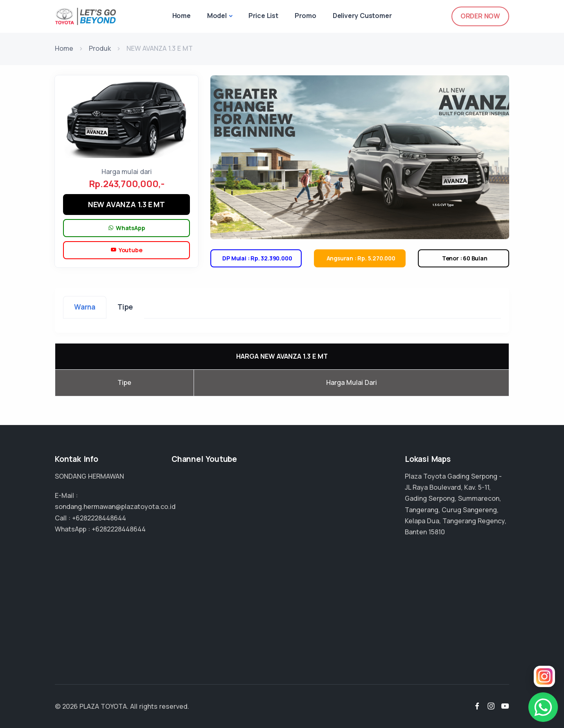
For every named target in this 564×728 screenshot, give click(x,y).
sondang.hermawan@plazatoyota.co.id (115, 506)
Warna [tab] (85, 307)
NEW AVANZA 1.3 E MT (126, 204)
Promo (306, 16)
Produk (100, 48)
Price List (263, 16)
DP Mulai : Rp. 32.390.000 (256, 258)
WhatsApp (127, 228)
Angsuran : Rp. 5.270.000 (360, 258)
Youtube (126, 250)
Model (217, 16)
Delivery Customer (362, 16)
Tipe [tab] (125, 307)
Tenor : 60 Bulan (463, 258)
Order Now (480, 16)
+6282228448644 (99, 518)
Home (182, 16)
